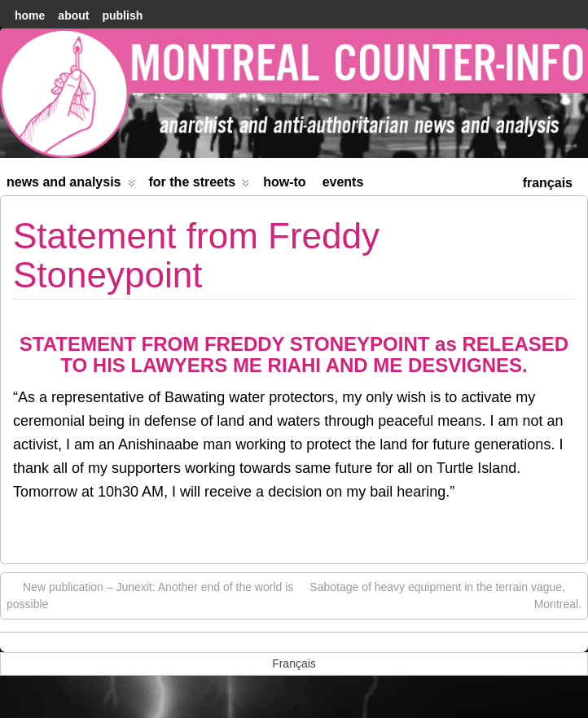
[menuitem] (548, 181)
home (30, 15)
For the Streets (200, 185)
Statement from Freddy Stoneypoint (196, 255)
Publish (122, 15)
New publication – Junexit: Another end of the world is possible (150, 595)
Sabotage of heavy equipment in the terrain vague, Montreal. (445, 595)
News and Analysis (71, 185)
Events (343, 182)
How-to (284, 182)
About (73, 15)
